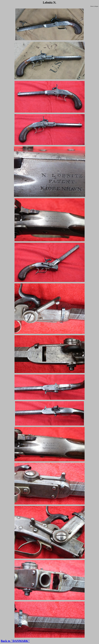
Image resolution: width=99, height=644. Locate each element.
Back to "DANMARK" (15, 641)
